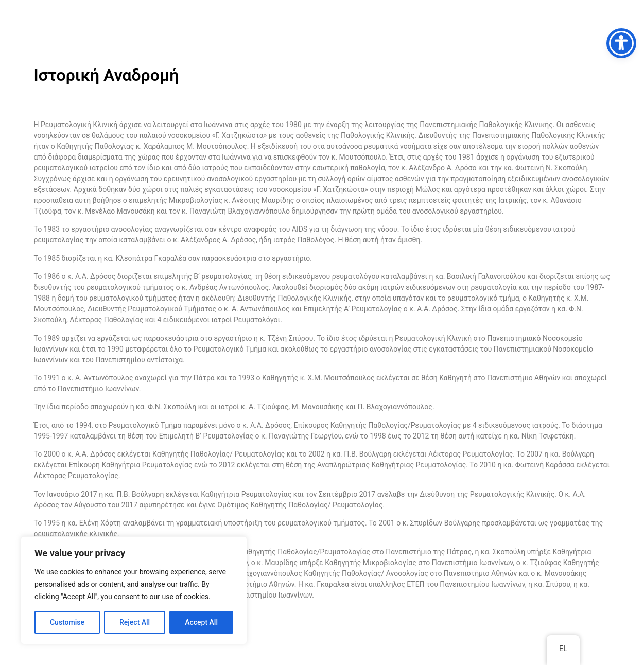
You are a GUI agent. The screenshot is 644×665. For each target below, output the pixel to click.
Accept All (201, 622)
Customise (67, 622)
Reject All (135, 622)
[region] (134, 590)
